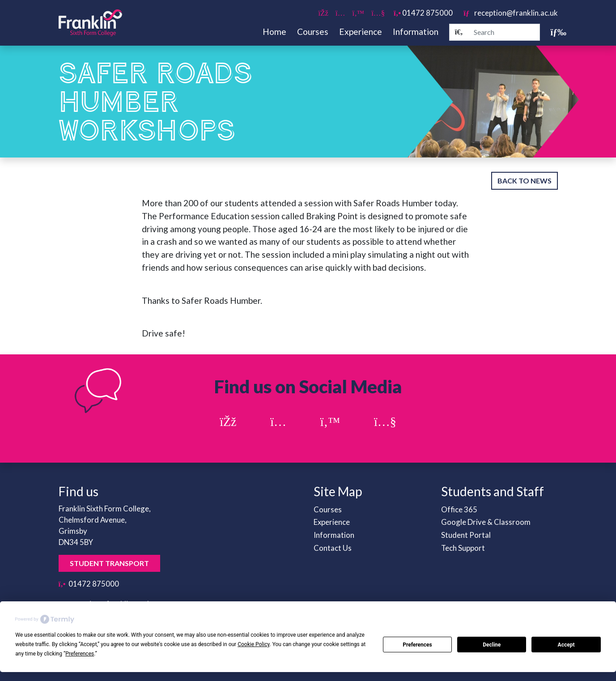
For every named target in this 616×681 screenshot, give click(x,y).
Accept (566, 645)
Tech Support (463, 548)
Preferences (417, 645)
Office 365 (459, 509)
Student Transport (109, 563)
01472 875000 (423, 13)
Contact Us (333, 548)
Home (274, 32)
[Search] (459, 32)
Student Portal (466, 535)
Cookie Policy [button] (253, 644)
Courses (313, 32)
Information (416, 32)
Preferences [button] (80, 654)
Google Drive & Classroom (486, 522)
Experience (361, 32)
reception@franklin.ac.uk (510, 13)
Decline (492, 645)
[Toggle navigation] (554, 32)
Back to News (525, 181)
